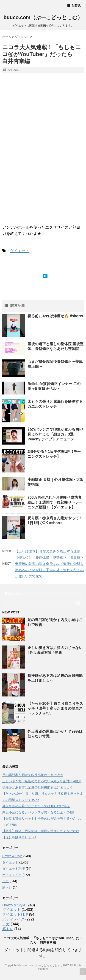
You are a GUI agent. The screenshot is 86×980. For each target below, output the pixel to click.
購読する (13, 594)
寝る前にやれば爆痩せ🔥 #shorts (55, 316)
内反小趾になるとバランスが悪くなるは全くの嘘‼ (38, 812)
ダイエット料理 (14, 869)
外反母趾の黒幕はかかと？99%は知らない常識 (36, 806)
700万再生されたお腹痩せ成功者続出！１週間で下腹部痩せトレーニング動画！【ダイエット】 (55, 502)
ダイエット (20, 251)
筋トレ (7, 887)
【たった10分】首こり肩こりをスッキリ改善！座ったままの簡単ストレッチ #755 (55, 708)
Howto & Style (12, 856)
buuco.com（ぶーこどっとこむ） (43, 17)
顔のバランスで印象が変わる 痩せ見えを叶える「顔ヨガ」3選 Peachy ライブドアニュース (55, 434)
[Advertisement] (43, 179)
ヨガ (6, 881)
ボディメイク (12, 875)
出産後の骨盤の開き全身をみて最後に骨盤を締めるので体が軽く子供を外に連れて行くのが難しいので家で (49, 570)
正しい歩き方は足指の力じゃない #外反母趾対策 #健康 (42, 781)
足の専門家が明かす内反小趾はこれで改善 (33, 775)
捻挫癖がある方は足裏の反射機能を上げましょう (38, 787)
